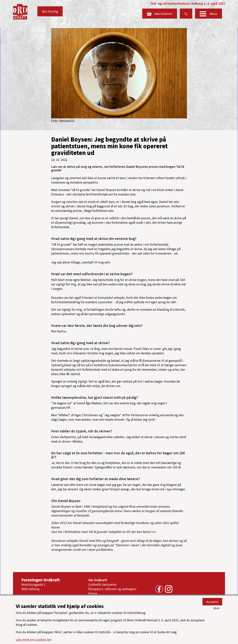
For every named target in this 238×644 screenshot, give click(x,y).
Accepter (212, 602)
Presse (93, 593)
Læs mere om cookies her (34, 639)
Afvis (216, 608)
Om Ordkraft (98, 580)
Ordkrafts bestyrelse (102, 584)
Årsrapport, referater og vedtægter (112, 589)
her (153, 532)
